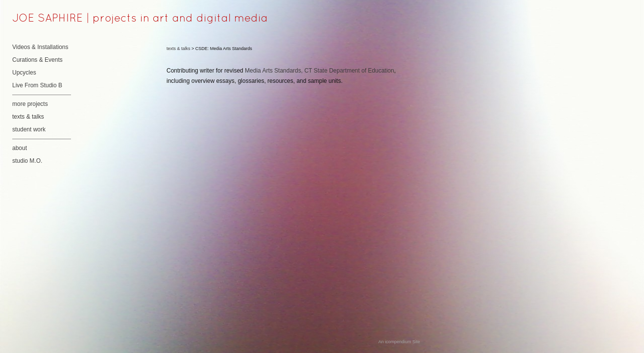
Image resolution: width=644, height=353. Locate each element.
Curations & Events (37, 60)
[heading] (37, 19)
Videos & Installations (40, 47)
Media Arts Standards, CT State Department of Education (320, 71)
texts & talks (28, 117)
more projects (30, 104)
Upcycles (24, 73)
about (20, 148)
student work (29, 129)
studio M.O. (27, 161)
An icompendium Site (399, 342)
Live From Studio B (37, 85)
